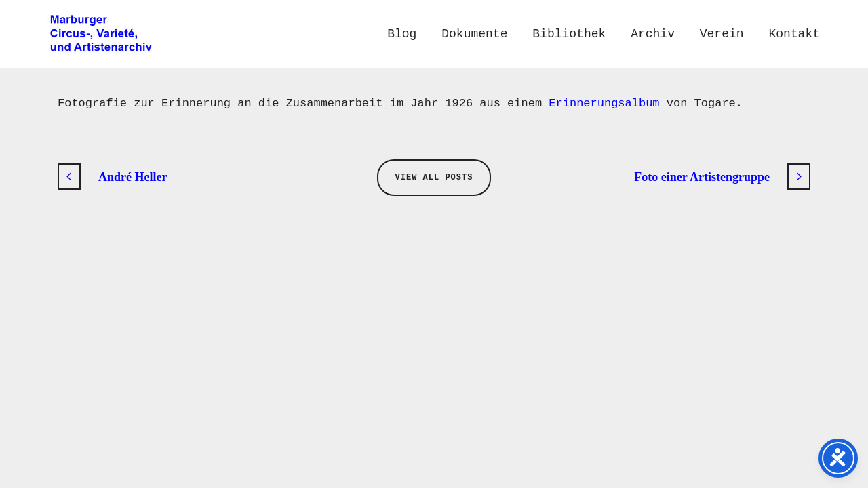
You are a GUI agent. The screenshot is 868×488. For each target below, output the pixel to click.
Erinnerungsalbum (604, 103)
